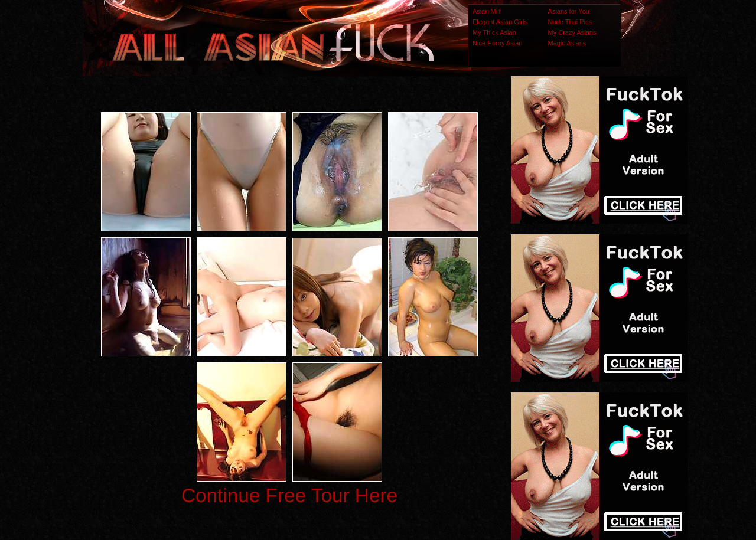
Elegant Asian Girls (500, 22)
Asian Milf (487, 11)
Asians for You (569, 11)
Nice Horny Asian (497, 43)
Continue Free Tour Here (289, 495)
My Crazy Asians (572, 32)
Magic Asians (567, 43)
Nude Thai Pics (570, 22)
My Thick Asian (494, 32)
